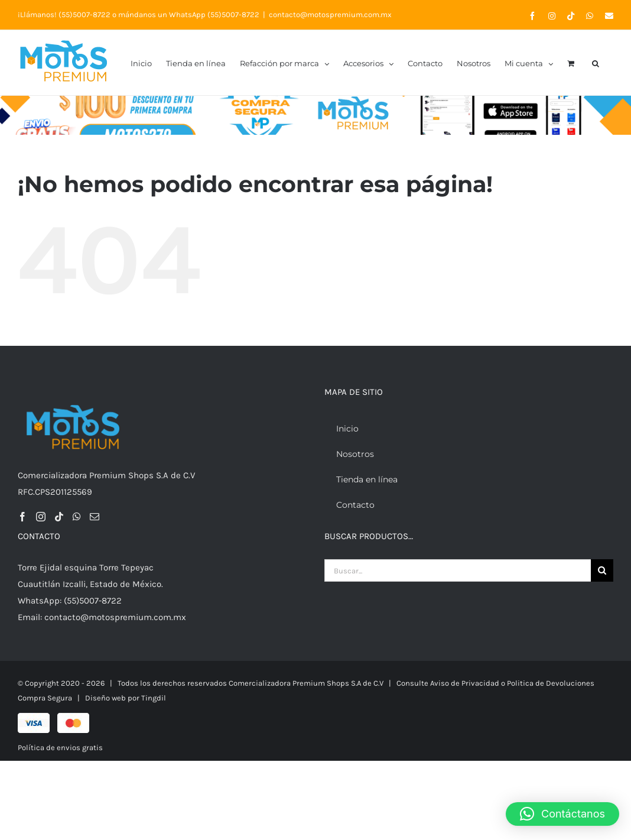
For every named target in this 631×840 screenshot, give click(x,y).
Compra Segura (45, 698)
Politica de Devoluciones (551, 683)
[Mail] (95, 517)
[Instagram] (41, 517)
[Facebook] (22, 517)
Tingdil (154, 698)
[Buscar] (602, 570)
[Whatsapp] (77, 517)
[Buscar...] (458, 570)
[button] (596, 63)
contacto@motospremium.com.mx (330, 14)
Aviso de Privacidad (465, 683)
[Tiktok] (59, 517)
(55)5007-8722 (84, 14)
